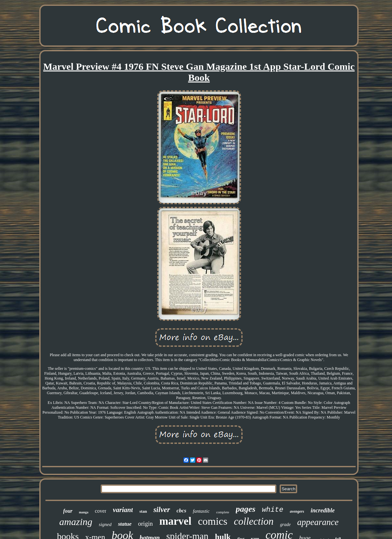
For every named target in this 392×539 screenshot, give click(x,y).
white (272, 510)
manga (84, 512)
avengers (297, 511)
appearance (318, 522)
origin (145, 524)
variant (123, 510)
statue (125, 524)
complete (222, 512)
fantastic (201, 511)
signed (105, 524)
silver (162, 510)
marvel (175, 521)
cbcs (182, 511)
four (68, 511)
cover (101, 511)
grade (285, 525)
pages (246, 509)
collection (254, 521)
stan (143, 511)
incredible (322, 510)
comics (213, 521)
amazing (76, 522)
